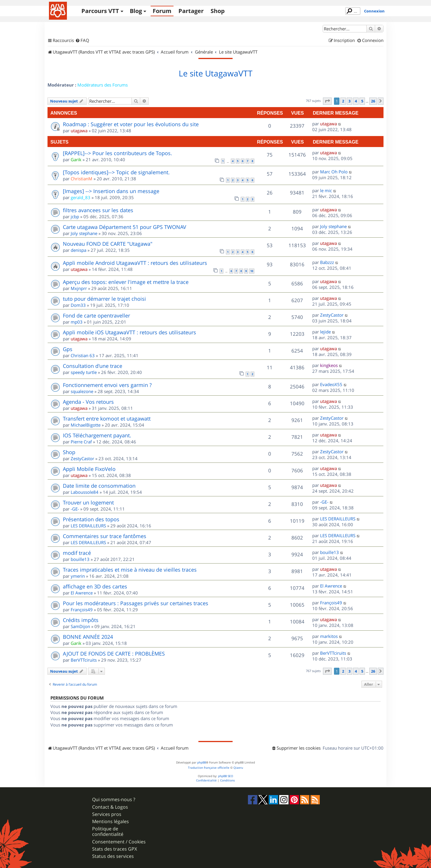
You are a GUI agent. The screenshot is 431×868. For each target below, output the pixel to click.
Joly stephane (84, 233)
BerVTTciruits (84, 660)
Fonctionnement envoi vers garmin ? (107, 385)
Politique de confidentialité (108, 832)
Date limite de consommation (99, 486)
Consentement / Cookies (119, 842)
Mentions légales (111, 822)
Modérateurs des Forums (103, 85)
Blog (136, 11)
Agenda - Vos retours (88, 402)
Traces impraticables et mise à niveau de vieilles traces (130, 570)
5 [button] (362, 101)
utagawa (79, 131)
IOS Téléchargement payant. (97, 435)
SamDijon (80, 626)
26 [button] (373, 101)
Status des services (113, 856)
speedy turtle (84, 372)
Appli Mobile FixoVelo (89, 469)
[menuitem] (82, 41)
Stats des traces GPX (115, 849)
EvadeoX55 (331, 384)
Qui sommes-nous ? (114, 800)
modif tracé (77, 553)
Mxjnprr (79, 288)
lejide (325, 332)
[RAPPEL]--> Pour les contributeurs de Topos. (117, 153)
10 (252, 271)
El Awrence (82, 593)
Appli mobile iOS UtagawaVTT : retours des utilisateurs (129, 332)
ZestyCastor (332, 315)
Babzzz (327, 262)
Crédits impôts (81, 620)
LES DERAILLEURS (88, 526)
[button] (327, 101)
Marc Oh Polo (334, 172)
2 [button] (343, 101)
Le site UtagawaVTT (216, 74)
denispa (78, 250)
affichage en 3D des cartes (95, 586)
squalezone (82, 391)
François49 (82, 610)
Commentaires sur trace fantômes (105, 536)
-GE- (75, 509)
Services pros (107, 814)
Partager (191, 11)
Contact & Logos (110, 807)
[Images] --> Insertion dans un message (111, 191)
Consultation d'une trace (93, 366)
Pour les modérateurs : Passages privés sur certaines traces (136, 603)
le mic (326, 190)
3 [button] (349, 101)
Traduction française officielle (209, 768)
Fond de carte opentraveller (96, 315)
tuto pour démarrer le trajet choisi (104, 299)
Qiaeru (238, 768)
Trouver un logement (88, 502)
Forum (162, 11)
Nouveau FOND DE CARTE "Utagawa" (108, 244)
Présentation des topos (91, 519)
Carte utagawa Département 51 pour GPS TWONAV (125, 227)
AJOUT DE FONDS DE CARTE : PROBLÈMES (114, 654)
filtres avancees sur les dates (98, 210)
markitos (329, 636)
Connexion (374, 11)
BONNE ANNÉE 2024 (88, 637)
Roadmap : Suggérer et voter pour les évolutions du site (131, 124)
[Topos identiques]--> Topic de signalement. (116, 172)
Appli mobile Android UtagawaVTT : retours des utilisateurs (135, 263)
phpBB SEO (226, 776)
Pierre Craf (81, 442)
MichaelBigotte (86, 425)
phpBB (202, 763)
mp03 (77, 322)
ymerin (78, 576)
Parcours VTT (100, 11)
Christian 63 (83, 355)
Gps (68, 349)
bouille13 (80, 559)
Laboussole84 (85, 492)
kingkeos (329, 365)
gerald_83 (81, 197)
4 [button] (356, 101)
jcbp (75, 216)
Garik (76, 159)
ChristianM (82, 179)
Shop (218, 11)
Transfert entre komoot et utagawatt (107, 419)
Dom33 (78, 305)
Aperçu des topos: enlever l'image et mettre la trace (126, 282)
